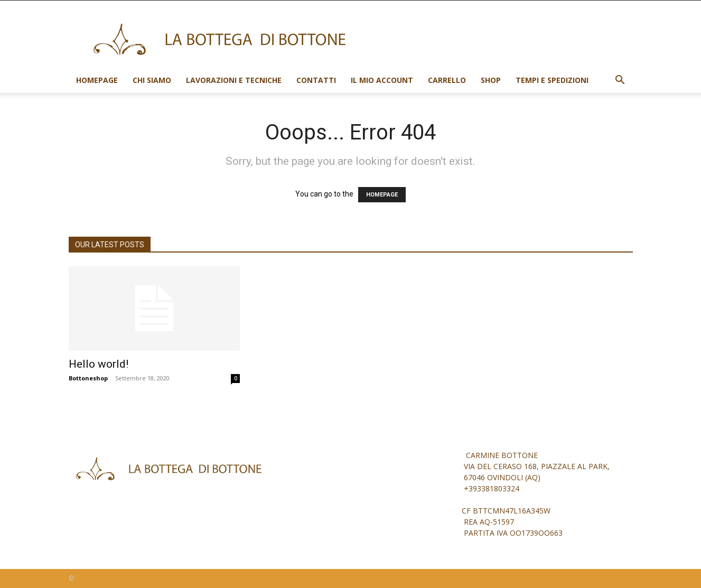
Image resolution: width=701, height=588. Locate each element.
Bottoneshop (88, 378)
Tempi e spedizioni (552, 80)
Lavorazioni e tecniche (234, 80)
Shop (491, 80)
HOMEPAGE (382, 195)
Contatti (316, 80)
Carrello (447, 80)
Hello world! (99, 364)
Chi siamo (152, 80)
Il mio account (382, 80)
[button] (620, 81)
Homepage (97, 80)
